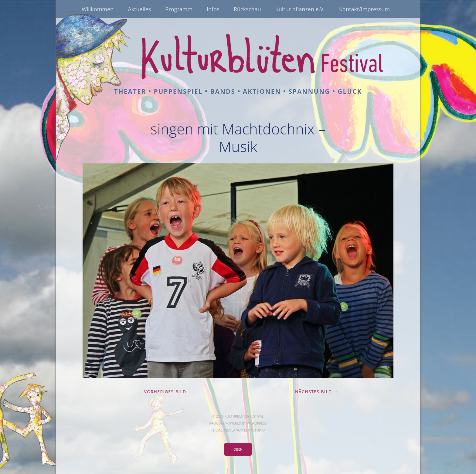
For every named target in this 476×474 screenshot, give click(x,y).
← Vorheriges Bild (162, 392)
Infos (213, 9)
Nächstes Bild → (317, 392)
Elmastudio (254, 430)
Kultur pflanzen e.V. (300, 9)
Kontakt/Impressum (364, 9)
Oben (238, 449)
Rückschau (247, 9)
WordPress (257, 423)
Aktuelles (139, 9)
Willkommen (98, 9)
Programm (179, 9)
